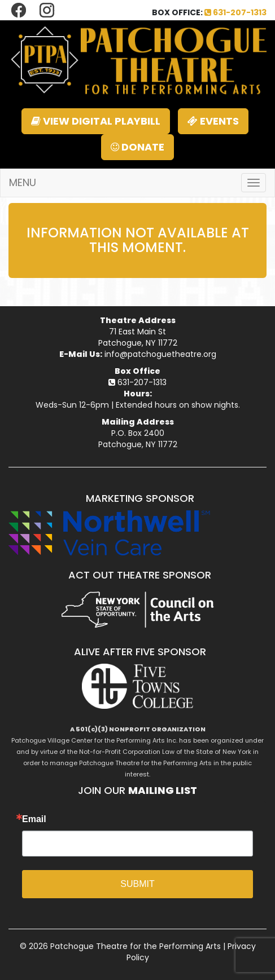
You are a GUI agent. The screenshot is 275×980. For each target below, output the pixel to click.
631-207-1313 (235, 12)
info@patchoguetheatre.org (160, 354)
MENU (23, 182)
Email (34, 819)
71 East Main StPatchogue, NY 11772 (138, 337)
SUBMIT (137, 884)
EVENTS (213, 121)
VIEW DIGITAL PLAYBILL (96, 121)
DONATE (137, 147)
